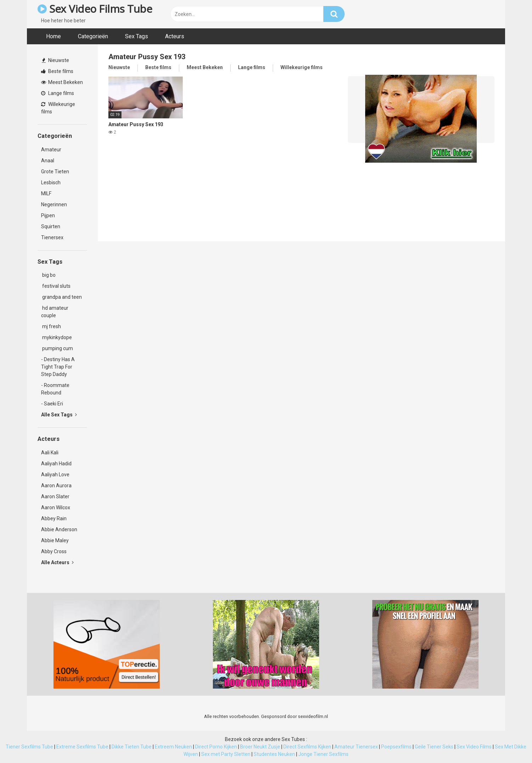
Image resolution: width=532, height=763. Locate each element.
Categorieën (93, 36)
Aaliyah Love (55, 475)
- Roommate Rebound (55, 389)
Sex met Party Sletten (226, 754)
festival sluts (56, 286)
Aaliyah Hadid (56, 464)
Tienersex (52, 237)
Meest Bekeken (62, 82)
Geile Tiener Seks (434, 747)
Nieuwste (55, 60)
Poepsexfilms (396, 747)
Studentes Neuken (274, 754)
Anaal (48, 161)
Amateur (51, 150)
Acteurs (175, 36)
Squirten (51, 226)
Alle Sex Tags (59, 415)
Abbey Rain (54, 518)
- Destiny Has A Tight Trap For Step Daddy (58, 367)
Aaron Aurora (56, 486)
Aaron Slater (55, 496)
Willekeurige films (58, 108)
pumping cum (57, 348)
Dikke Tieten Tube (132, 747)
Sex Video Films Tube (95, 9)
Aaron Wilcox (56, 507)
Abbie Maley (55, 540)
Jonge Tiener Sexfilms (323, 754)
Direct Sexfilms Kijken (307, 747)
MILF (46, 193)
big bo (48, 275)
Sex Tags (137, 36)
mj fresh (51, 326)
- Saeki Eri (52, 404)
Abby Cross (54, 551)
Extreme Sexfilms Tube (82, 747)
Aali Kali (50, 453)
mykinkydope (56, 337)
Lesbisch (51, 183)
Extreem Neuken (173, 747)
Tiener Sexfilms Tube (29, 747)
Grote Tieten (55, 172)
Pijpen (48, 215)
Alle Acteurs (57, 562)
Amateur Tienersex (356, 747)
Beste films (57, 71)
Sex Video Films (474, 747)
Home (53, 36)
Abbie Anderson (59, 529)
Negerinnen (54, 204)
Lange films (58, 93)
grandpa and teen (61, 297)
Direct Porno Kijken (216, 747)
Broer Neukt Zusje (260, 747)
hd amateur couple (55, 312)
